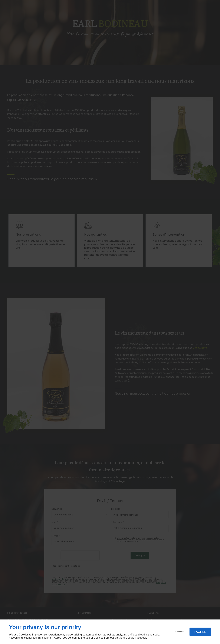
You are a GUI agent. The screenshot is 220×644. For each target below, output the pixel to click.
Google (130, 638)
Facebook (141, 638)
